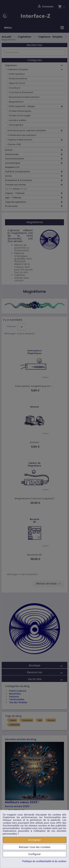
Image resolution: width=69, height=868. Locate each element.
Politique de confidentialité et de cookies (44, 861)
